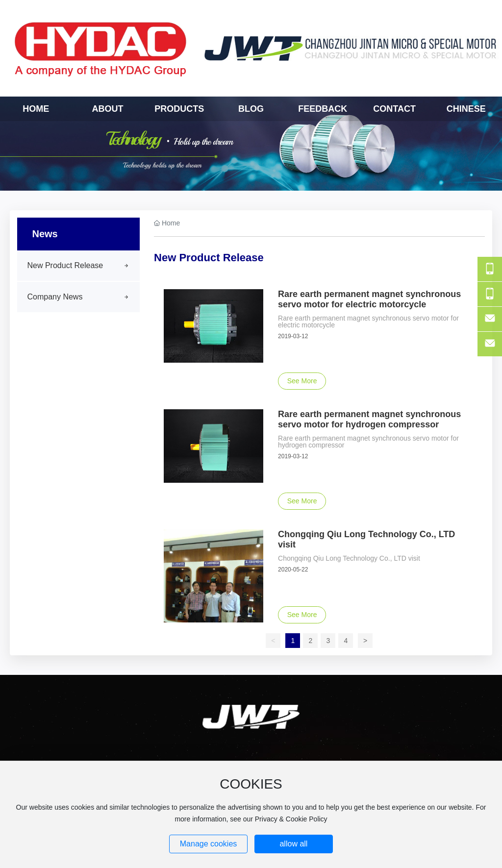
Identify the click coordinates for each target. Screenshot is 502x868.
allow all (293, 844)
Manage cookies (209, 844)
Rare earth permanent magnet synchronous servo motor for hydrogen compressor (369, 419)
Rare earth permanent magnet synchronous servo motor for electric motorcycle (369, 299)
